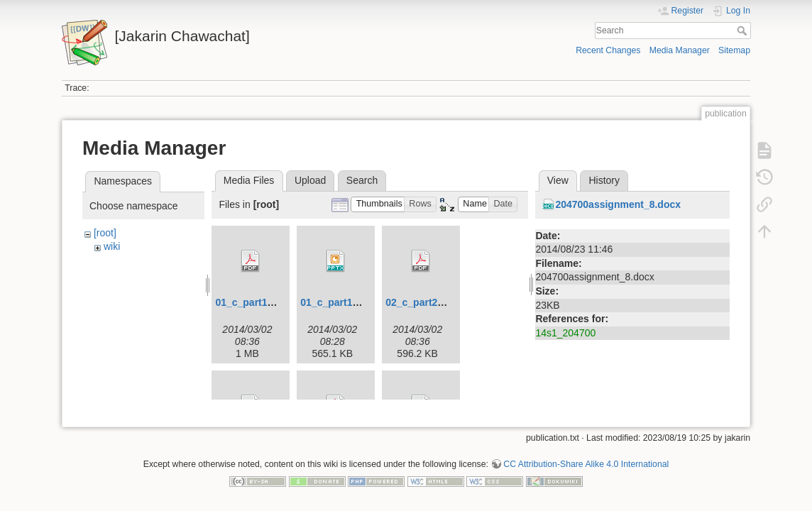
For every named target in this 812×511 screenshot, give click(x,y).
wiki (112, 246)
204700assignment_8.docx (618, 204)
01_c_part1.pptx (338, 302)
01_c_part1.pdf (250, 302)
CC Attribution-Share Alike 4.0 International (586, 458)
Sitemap (734, 50)
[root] (105, 233)
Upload (310, 180)
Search (744, 31)
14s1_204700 (565, 333)
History (604, 180)
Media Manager (680, 50)
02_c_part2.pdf (421, 302)
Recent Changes (608, 50)
